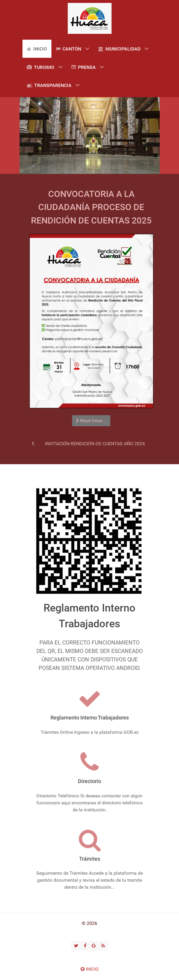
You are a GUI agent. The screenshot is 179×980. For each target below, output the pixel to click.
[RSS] (103, 946)
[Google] (94, 946)
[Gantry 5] (90, 18)
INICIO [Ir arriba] (90, 969)
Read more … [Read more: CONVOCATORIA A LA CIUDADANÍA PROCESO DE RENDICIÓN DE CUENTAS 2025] (91, 421)
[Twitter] (76, 946)
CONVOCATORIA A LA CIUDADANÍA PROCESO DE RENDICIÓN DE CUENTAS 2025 (91, 207)
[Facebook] (85, 946)
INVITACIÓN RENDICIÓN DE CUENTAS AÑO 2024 (95, 444)
